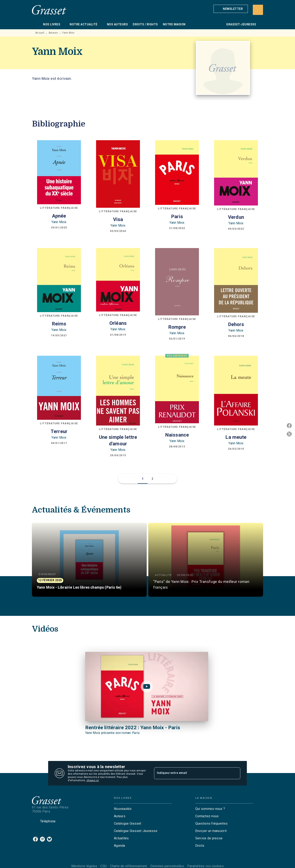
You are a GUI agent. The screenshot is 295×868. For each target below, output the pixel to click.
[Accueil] (49, 10)
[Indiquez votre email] (192, 773)
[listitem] (35, 839)
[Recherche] (258, 10)
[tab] (36, 24)
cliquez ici (93, 780)
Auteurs (53, 33)
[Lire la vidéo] (147, 686)
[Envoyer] (235, 773)
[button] (231, 9)
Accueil (40, 33)
